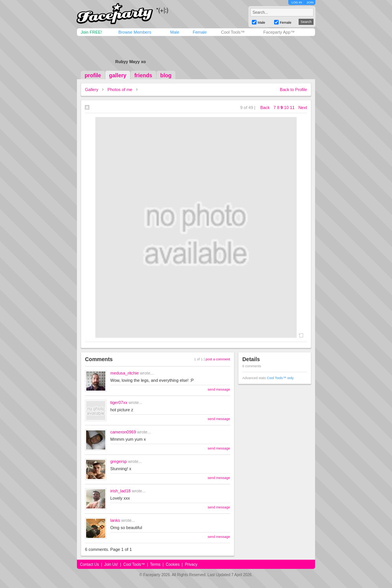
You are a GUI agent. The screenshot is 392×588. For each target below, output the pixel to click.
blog (166, 75)
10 (286, 108)
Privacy (191, 564)
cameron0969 (123, 432)
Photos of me (120, 90)
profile (93, 75)
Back (265, 108)
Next (303, 108)
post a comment (218, 359)
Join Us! (111, 564)
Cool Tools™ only (280, 378)
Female (200, 32)
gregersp (118, 461)
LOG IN (296, 2)
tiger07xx (119, 402)
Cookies (173, 564)
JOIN (310, 2)
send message (219, 389)
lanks (115, 520)
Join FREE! (91, 32)
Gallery (92, 90)
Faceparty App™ (279, 32)
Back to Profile (293, 90)
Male (175, 32)
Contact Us (89, 564)
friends (143, 75)
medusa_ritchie (125, 373)
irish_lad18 (120, 491)
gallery (118, 75)
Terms (155, 564)
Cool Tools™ (233, 32)
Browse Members (135, 32)
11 (292, 108)
